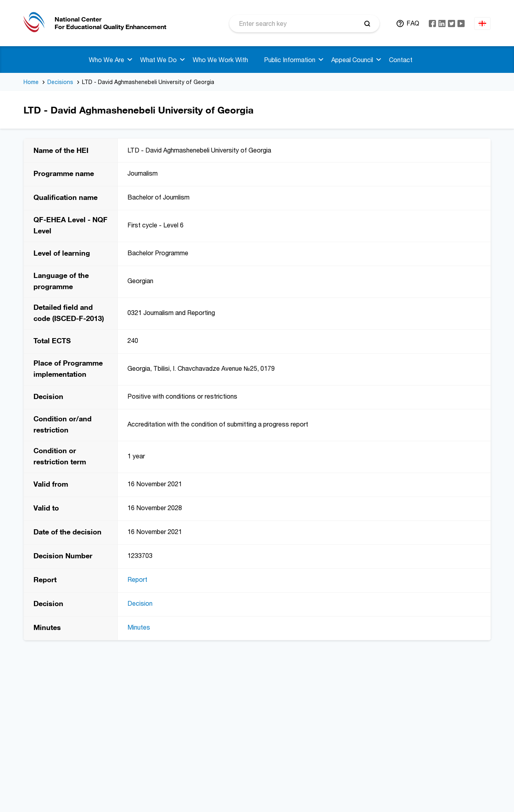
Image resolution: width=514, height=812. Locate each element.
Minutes (139, 627)
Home (31, 82)
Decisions (60, 82)
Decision (140, 603)
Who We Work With (220, 60)
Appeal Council (352, 60)
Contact (401, 60)
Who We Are (107, 60)
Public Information (290, 60)
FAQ (413, 23)
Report (137, 579)
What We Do (158, 60)
